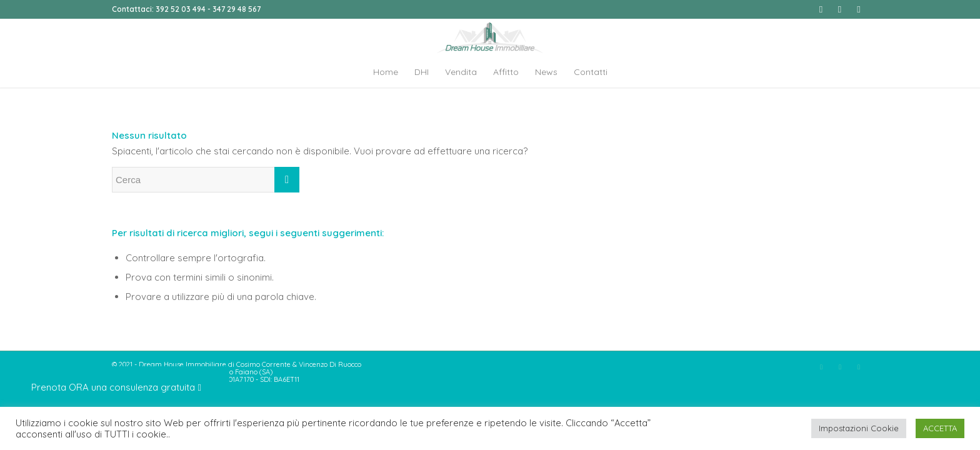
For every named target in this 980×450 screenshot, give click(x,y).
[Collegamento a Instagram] (840, 9)
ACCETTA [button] (940, 428)
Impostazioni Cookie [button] (859, 428)
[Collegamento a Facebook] (821, 9)
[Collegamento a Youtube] (859, 9)
